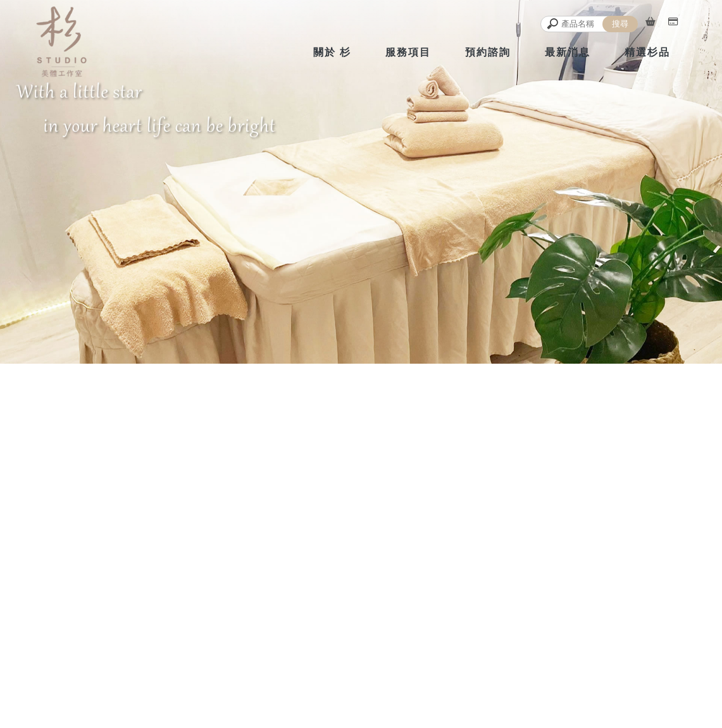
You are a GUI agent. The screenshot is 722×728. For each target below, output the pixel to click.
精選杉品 (647, 52)
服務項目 (408, 52)
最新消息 (568, 52)
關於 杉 (332, 52)
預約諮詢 (488, 52)
